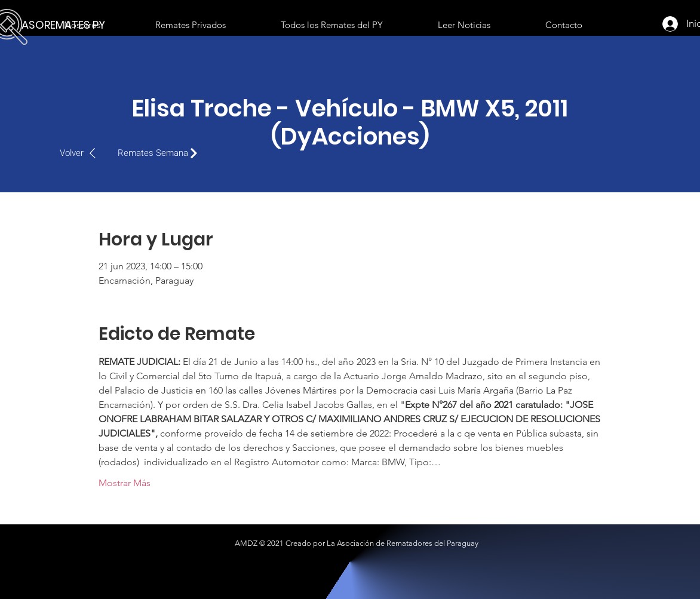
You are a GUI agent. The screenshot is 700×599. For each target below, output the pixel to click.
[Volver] (84, 153)
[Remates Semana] (161, 153)
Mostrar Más (125, 483)
